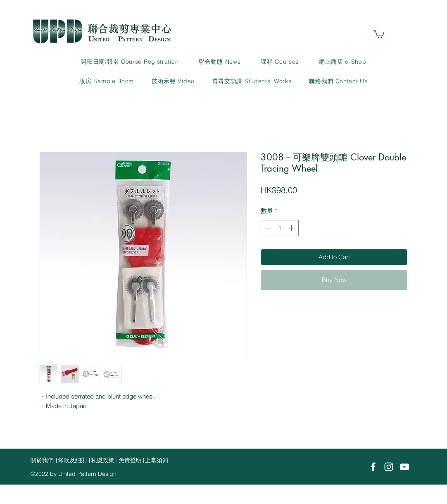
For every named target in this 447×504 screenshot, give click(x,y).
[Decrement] (267, 228)
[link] (379, 34)
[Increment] (292, 228)
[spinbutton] (280, 228)
